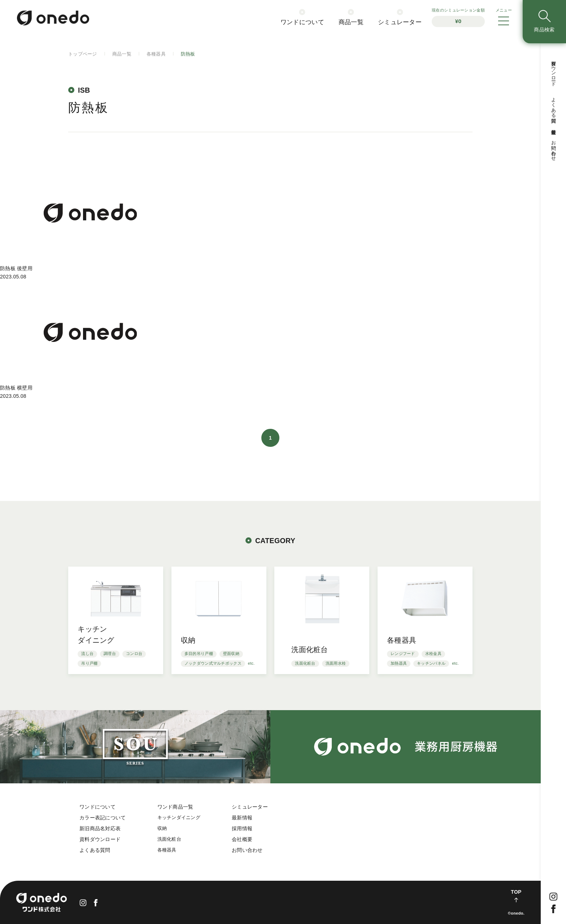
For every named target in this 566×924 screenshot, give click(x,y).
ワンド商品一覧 (175, 807)
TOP (516, 892)
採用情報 (242, 828)
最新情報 (242, 818)
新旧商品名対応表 (100, 828)
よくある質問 (95, 850)
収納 (162, 828)
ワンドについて (97, 807)
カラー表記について (103, 818)
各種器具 (167, 850)
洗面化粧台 (169, 839)
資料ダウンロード (100, 839)
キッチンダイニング (179, 818)
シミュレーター (250, 807)
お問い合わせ (247, 850)
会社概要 (242, 839)
